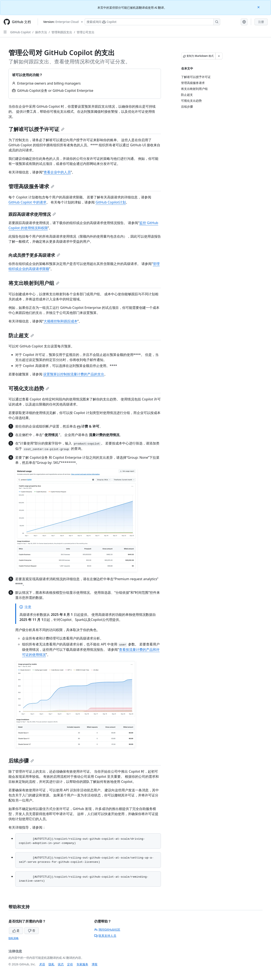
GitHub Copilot (20, 32)
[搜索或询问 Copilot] (152, 22)
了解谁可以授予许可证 (36, 129)
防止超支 (21, 335)
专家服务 (82, 964)
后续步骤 (21, 760)
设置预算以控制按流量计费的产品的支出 (74, 374)
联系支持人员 (105, 936)
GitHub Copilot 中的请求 (27, 202)
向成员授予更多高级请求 (34, 255)
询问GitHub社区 (107, 929)
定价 (70, 964)
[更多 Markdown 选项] (219, 56)
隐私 (51, 964)
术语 (42, 964)
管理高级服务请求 (31, 186)
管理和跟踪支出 (62, 32)
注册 (261, 22)
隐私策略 (14, 938)
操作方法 (41, 32)
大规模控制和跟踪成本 (61, 321)
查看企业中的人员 (57, 172)
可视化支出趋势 (29, 388)
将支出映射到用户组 (34, 283)
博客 (95, 964)
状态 (61, 964)
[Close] (259, 7)
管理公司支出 (86, 32)
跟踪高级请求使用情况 (32, 214)
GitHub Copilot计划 (111, 202)
